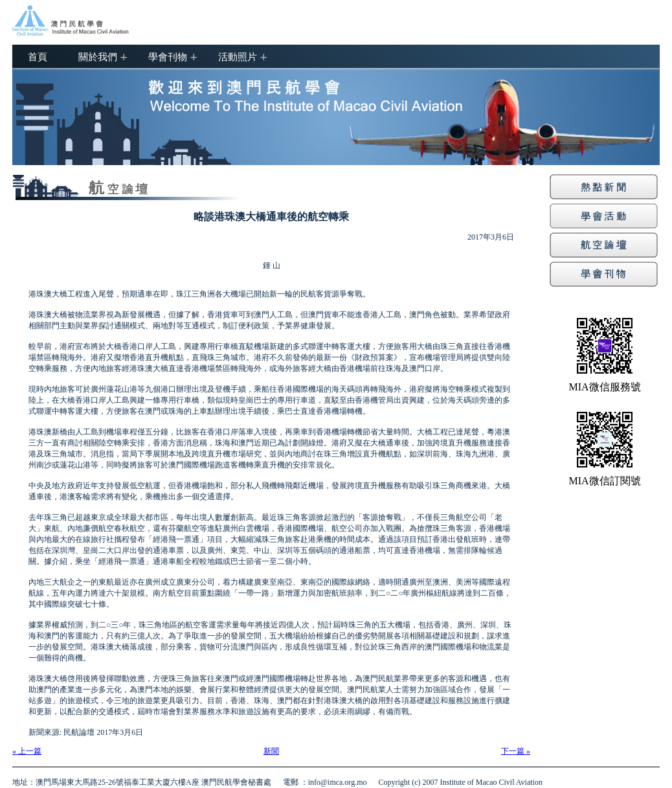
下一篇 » (516, 751)
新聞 (271, 751)
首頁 (38, 56)
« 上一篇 (27, 751)
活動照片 (238, 56)
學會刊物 (168, 56)
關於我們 (98, 56)
